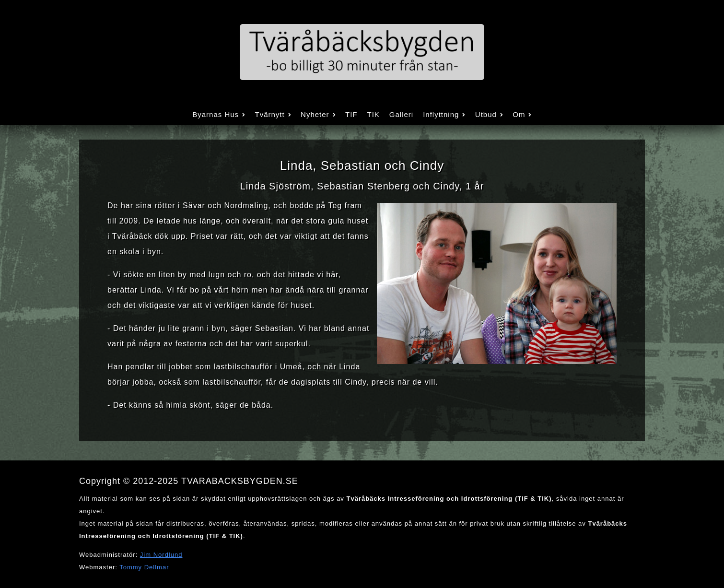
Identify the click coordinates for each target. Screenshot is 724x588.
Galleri (401, 114)
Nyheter (318, 114)
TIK (373, 114)
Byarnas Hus (219, 114)
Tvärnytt (273, 114)
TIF (351, 114)
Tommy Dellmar (144, 567)
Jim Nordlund (161, 555)
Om (522, 114)
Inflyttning (444, 114)
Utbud (489, 114)
